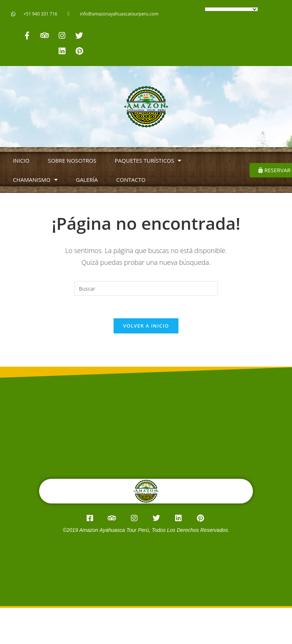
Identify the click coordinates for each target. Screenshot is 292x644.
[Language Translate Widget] (231, 9)
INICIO (21, 160)
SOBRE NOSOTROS (72, 160)
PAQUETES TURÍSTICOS (148, 161)
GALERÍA (87, 180)
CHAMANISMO (35, 180)
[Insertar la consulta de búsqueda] (146, 288)
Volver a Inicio (146, 326)
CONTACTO (131, 180)
